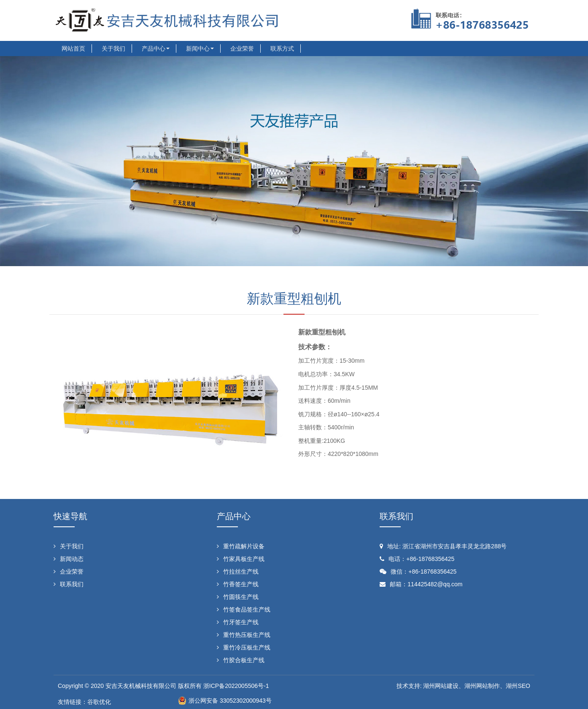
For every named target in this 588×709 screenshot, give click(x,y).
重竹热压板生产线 (247, 635)
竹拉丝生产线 (241, 572)
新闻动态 (72, 559)
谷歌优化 (99, 702)
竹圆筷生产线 (241, 597)
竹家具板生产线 (244, 559)
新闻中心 (200, 49)
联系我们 (72, 584)
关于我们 (113, 49)
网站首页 (73, 49)
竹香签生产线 (241, 584)
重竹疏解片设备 (244, 546)
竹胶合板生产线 (244, 660)
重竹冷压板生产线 (247, 647)
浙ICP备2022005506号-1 (235, 686)
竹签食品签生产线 (247, 609)
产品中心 (156, 49)
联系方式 (282, 49)
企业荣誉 (242, 49)
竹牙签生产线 (241, 622)
